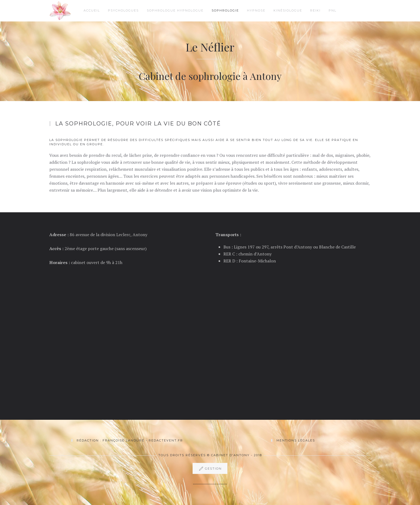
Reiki (315, 10)
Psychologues (123, 10)
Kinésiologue (288, 10)
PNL (333, 10)
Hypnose (256, 10)
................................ (210, 483)
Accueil (92, 10)
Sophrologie (225, 10)
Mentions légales (296, 440)
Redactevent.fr (166, 440)
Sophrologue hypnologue (175, 10)
